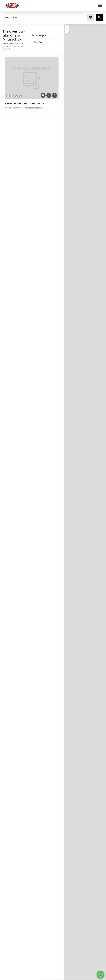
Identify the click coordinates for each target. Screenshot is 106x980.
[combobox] (44, 17)
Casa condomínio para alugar (25, 103)
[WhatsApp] (100, 974)
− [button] (67, 31)
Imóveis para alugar (11, 44)
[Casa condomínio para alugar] (32, 78)
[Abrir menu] (100, 5)
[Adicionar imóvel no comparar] (49, 95)
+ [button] (67, 27)
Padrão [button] (38, 42)
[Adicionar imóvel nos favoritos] (43, 95)
